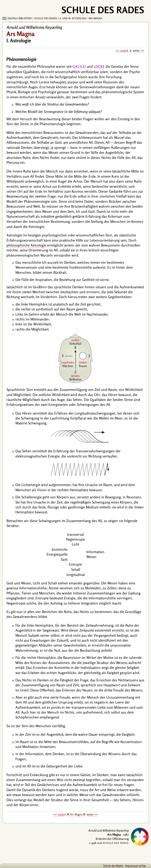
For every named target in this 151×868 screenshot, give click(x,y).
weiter (136, 51)
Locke (99, 66)
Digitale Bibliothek (20, 18)
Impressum (132, 866)
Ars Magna (95, 18)
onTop (142, 866)
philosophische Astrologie (26, 245)
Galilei (79, 66)
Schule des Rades (46, 18)
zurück (124, 51)
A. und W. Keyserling (73, 18)
